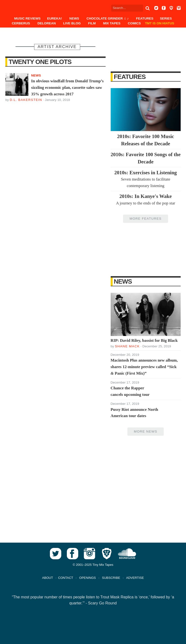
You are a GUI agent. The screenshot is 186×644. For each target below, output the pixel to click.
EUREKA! (54, 18)
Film (92, 23)
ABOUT (48, 578)
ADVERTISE (135, 578)
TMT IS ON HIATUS (160, 23)
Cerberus (21, 23)
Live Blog (72, 23)
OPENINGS (88, 578)
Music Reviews (27, 18)
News (74, 18)
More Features (146, 219)
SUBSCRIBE (111, 578)
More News (146, 431)
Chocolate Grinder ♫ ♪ (108, 18)
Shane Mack (127, 346)
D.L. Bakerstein (26, 100)
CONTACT (66, 578)
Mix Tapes (112, 23)
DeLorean (47, 23)
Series (166, 18)
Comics (134, 23)
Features (145, 18)
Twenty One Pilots (40, 62)
